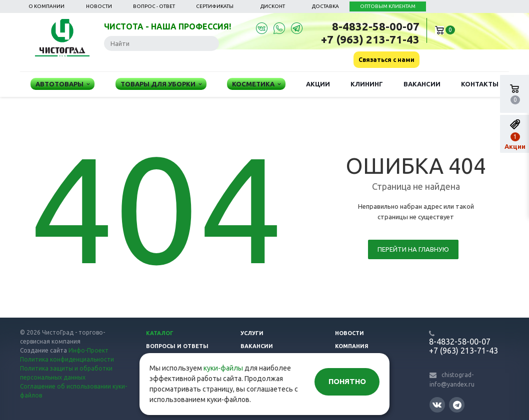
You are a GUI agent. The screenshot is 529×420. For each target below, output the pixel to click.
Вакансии (422, 84)
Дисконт (273, 6)
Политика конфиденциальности (67, 359)
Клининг (367, 84)
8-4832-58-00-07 (376, 26)
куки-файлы (223, 368)
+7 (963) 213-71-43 (370, 39)
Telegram (457, 405)
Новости (99, 6)
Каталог (160, 333)
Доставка (325, 6)
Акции (318, 84)
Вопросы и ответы (177, 346)
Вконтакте (437, 404)
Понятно (347, 381)
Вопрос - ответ (154, 6)
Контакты (480, 84)
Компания (352, 346)
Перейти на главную (413, 249)
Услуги (252, 333)
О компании (46, 6)
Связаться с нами (386, 60)
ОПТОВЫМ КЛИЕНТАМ (388, 6)
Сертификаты (215, 6)
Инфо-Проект (88, 350)
